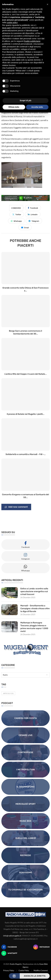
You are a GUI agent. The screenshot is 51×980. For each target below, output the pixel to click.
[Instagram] (41, 947)
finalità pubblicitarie (32, 41)
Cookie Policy (24, 970)
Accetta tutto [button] (37, 107)
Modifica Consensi (41, 970)
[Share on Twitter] (17, 214)
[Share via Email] (25, 227)
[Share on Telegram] (34, 221)
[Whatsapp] (9, 953)
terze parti (6, 28)
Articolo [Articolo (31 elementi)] (8, 693)
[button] (47, 4)
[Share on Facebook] (33, 208)
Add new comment (16, 507)
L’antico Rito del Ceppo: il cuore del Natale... (26, 374)
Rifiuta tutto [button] (14, 107)
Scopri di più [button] (26, 100)
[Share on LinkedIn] (33, 214)
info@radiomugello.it (12, 936)
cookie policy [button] (12, 22)
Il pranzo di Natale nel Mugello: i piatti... (26, 414)
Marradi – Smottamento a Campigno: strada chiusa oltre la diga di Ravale (35, 608)
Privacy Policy (9, 970)
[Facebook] (9, 947)
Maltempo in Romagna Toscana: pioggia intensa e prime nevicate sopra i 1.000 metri (34, 627)
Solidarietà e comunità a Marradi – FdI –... (26, 454)
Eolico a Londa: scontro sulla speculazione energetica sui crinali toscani (34, 591)
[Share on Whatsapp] (16, 221)
